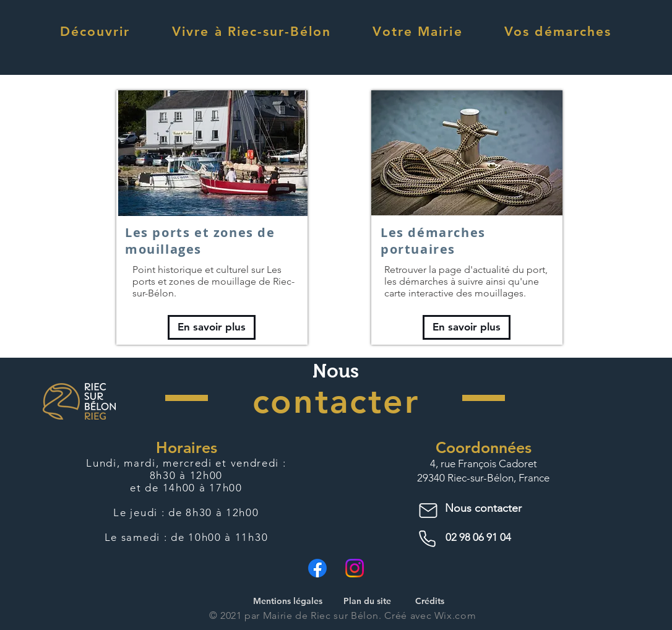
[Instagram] (355, 568)
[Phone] (429, 539)
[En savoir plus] (212, 327)
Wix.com (455, 615)
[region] (212, 218)
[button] (95, 31)
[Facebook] (317, 568)
